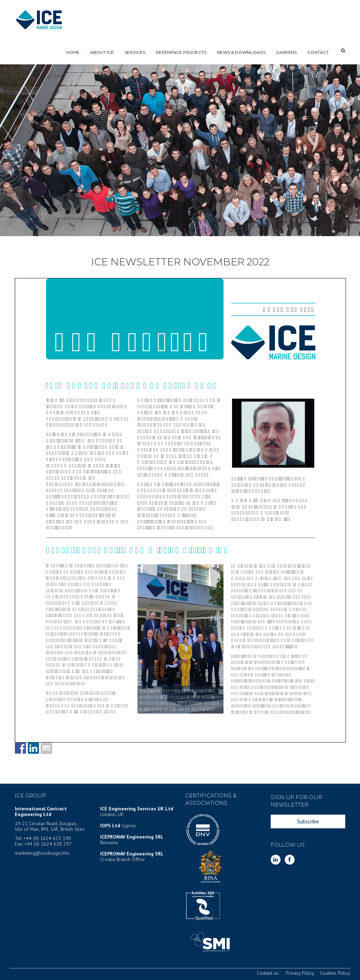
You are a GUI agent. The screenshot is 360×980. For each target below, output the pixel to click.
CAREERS (286, 52)
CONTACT (318, 52)
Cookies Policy (335, 973)
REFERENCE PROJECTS (181, 52)
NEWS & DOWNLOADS (241, 52)
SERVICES (135, 52)
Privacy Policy (300, 973)
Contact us (268, 973)
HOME (73, 52)
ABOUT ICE (102, 52)
